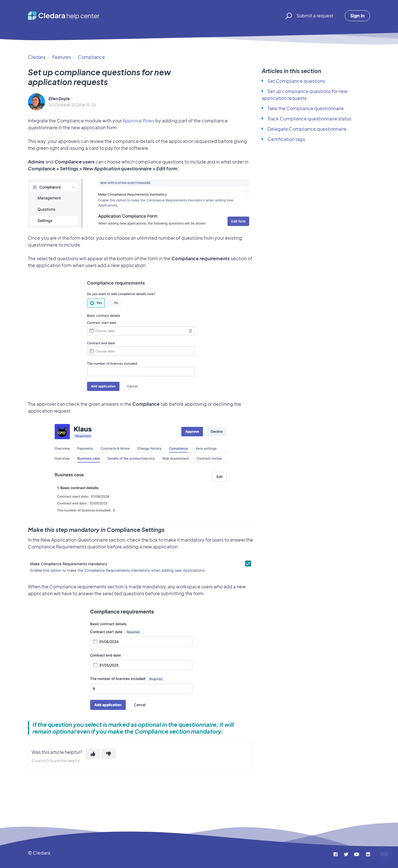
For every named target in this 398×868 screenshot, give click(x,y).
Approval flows (139, 121)
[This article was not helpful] (109, 754)
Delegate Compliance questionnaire (307, 129)
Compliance (91, 57)
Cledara (37, 57)
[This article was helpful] (93, 754)
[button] (288, 16)
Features (62, 57)
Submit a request (315, 16)
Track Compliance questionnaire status (309, 119)
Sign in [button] (357, 16)
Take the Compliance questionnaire (306, 108)
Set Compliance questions (296, 81)
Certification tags (286, 139)
